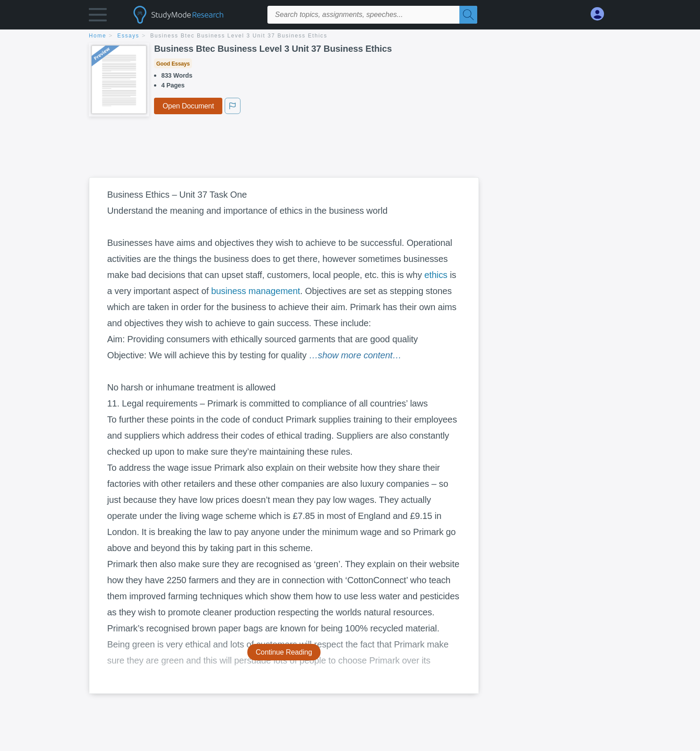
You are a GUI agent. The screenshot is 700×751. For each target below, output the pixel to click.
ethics (436, 275)
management (275, 291)
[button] (98, 17)
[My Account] (601, 14)
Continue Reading (284, 652)
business (229, 291)
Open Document (188, 106)
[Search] (468, 15)
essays (128, 36)
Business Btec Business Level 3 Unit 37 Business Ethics (239, 36)
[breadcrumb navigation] (350, 36)
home (98, 36)
